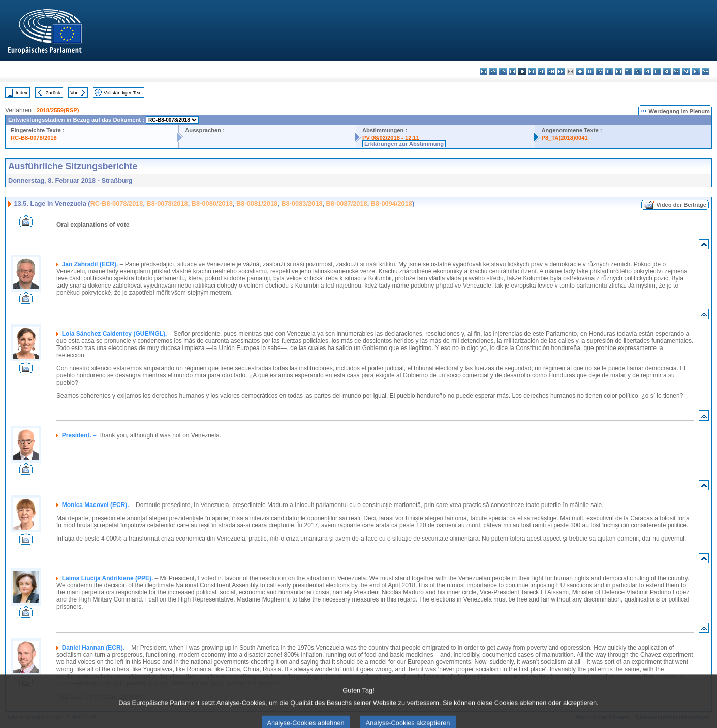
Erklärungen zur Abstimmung (404, 144)
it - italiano (590, 71)
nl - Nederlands (638, 71)
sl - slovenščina (686, 71)
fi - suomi (696, 71)
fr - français (561, 71)
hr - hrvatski (580, 71)
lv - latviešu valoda (599, 71)
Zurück (53, 93)
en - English (551, 71)
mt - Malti (628, 71)
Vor (74, 93)
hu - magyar (619, 71)
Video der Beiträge (681, 205)
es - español (493, 71)
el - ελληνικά (541, 71)
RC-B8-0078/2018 (34, 138)
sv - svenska (706, 71)
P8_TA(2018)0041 (564, 138)
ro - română (667, 71)
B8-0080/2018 (212, 203)
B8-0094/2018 (392, 203)
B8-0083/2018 (302, 203)
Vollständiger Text (123, 93)
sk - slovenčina (677, 71)
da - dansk (512, 71)
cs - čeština (503, 71)
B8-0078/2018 (167, 203)
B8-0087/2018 (347, 203)
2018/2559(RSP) (58, 110)
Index (22, 93)
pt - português (657, 71)
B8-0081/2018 (257, 203)
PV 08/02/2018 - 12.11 (391, 138)
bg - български (484, 71)
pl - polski (648, 71)
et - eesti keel (532, 71)
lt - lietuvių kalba (609, 71)
